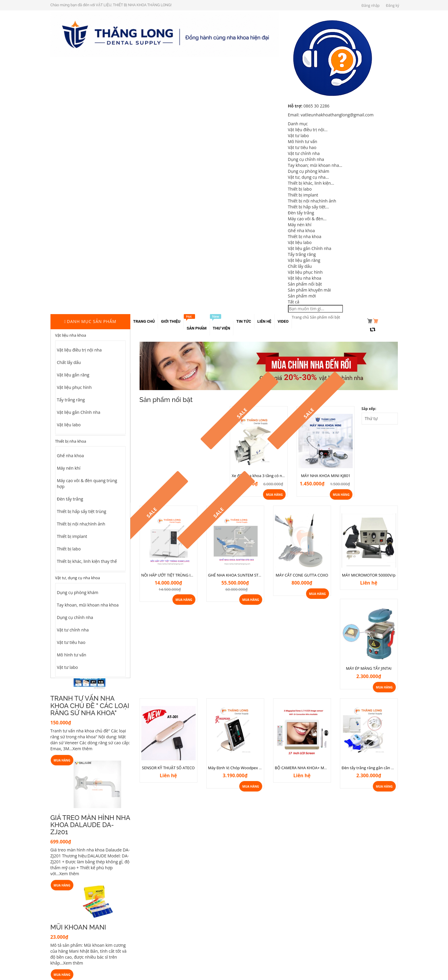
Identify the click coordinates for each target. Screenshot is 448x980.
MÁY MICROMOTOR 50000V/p (369, 575)
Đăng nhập (371, 5)
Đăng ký (393, 5)
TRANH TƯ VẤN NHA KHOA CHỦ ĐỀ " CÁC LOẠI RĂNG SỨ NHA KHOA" (90, 705)
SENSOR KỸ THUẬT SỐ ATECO (168, 768)
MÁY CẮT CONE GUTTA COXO (302, 575)
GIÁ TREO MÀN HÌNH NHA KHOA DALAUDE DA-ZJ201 (90, 825)
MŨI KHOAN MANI (78, 927)
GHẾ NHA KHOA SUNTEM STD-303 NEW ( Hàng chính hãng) (261, 575)
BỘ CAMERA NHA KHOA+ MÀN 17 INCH (310, 768)
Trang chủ (300, 317)
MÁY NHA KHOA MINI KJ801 (326, 476)
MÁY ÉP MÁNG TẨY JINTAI (369, 668)
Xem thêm (82, 749)
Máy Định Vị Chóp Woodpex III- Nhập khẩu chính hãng (257, 768)
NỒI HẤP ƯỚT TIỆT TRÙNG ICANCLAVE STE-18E (183, 575)
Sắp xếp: (369, 409)
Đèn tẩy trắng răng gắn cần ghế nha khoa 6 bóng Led (389, 768)
